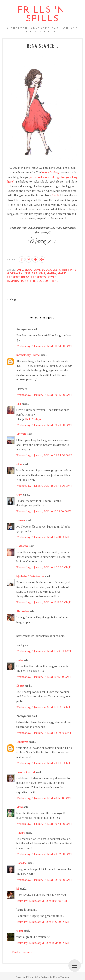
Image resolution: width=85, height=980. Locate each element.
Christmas (68, 270)
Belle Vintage (33, 419)
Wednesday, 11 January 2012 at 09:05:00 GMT (44, 395)
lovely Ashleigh (51, 172)
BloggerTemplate (61, 977)
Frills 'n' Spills (43, 15)
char (19, 464)
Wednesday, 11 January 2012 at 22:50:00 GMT (44, 880)
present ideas (18, 277)
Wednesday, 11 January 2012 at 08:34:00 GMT (44, 346)
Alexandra (23, 611)
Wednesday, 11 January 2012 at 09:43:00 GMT (44, 486)
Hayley (21, 833)
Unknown (22, 742)
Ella (19, 404)
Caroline (22, 863)
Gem (19, 495)
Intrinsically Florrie (28, 355)
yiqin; (20, 931)
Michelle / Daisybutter (30, 576)
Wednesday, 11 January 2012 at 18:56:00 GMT (44, 733)
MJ (18, 889)
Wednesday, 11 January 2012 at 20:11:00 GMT (43, 763)
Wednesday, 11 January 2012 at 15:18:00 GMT (43, 602)
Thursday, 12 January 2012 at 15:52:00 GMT (43, 922)
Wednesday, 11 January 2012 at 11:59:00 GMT (43, 567)
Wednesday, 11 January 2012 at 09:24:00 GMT (44, 455)
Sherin (20, 686)
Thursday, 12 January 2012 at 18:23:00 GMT (43, 943)
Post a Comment (23, 952)
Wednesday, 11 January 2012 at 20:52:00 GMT (44, 854)
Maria (51, 273)
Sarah (55, 195)
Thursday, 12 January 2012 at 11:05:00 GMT (42, 901)
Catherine (22, 546)
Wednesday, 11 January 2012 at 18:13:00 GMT (43, 707)
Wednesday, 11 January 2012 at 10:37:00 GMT (44, 511)
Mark (62, 273)
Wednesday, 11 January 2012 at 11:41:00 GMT (43, 537)
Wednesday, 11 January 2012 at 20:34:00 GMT (44, 824)
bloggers (50, 270)
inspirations (35, 273)
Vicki (19, 807)
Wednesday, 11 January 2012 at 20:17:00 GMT (44, 798)
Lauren (21, 520)
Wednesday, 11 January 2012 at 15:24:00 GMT (44, 651)
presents (39, 277)
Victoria (21, 434)
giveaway (15, 273)
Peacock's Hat (26, 772)
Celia (19, 660)
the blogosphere (44, 281)
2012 (20, 270)
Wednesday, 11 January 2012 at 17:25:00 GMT (44, 677)
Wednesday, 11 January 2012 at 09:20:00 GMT (44, 425)
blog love (33, 270)
